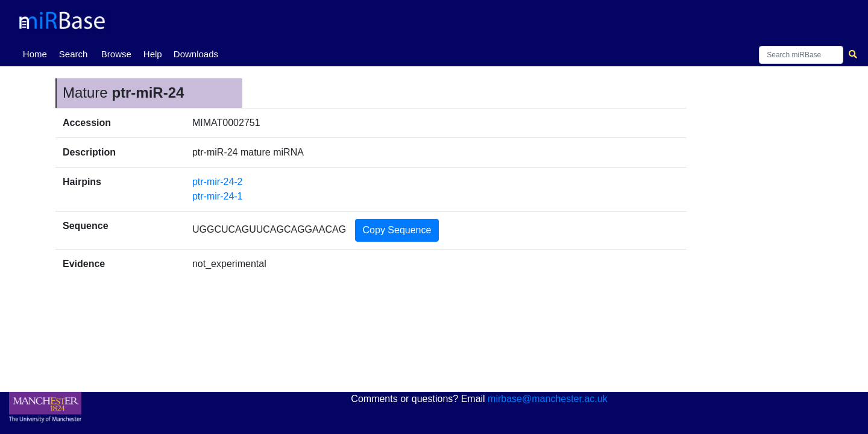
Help (153, 54)
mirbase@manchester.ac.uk (548, 399)
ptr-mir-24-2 (218, 182)
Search (74, 54)
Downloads (196, 54)
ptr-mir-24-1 (218, 196)
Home (37, 53)
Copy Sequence (397, 230)
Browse (116, 54)
